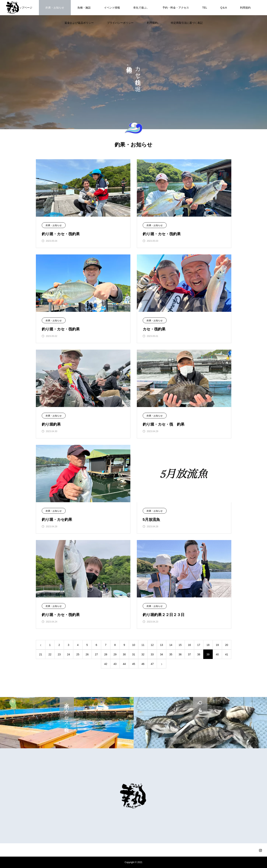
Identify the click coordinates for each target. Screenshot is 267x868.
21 (41, 654)
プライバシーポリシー (120, 23)
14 (171, 645)
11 (143, 645)
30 (124, 654)
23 (59, 654)
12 (152, 645)
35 (171, 654)
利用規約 (245, 8)
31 (134, 654)
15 (180, 645)
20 (227, 645)
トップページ (24, 8)
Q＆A (224, 8)
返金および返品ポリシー (79, 23)
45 (134, 664)
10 (134, 645)
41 (227, 654)
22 (50, 654)
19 (217, 645)
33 (152, 654)
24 (69, 654)
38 (199, 654)
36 (180, 654)
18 (208, 645)
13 (161, 645)
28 (106, 654)
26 (87, 654)
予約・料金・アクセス (176, 8)
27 (96, 654)
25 (78, 654)
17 (199, 645)
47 (152, 664)
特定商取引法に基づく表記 (187, 23)
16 (189, 645)
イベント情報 (112, 8)
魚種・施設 (84, 8)
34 (161, 654)
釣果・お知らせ (55, 8)
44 (124, 664)
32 (143, 654)
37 (189, 654)
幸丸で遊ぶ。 (141, 8)
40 (217, 654)
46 (143, 664)
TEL (205, 8)
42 (106, 664)
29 (115, 654)
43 (115, 664)
